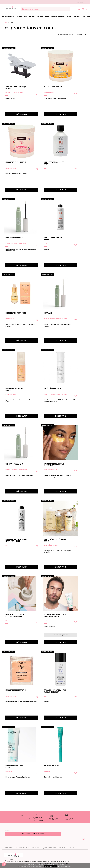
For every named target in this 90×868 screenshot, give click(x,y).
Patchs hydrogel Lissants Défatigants (55, 465)
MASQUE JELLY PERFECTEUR (16, 162)
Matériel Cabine (22, 17)
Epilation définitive (8, 17)
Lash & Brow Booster (14, 238)
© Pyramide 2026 (13, 857)
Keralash (48, 313)
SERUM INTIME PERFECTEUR (16, 313)
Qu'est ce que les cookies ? (64, 866)
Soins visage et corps (58, 17)
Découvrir (22, 114)
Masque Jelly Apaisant (53, 87)
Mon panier (80, 2)
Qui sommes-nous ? (49, 848)
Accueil (5, 23)
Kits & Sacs (86, 17)
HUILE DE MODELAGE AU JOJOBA (53, 239)
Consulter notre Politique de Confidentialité (30, 866)
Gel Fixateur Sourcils (14, 464)
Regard (69, 17)
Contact (62, 848)
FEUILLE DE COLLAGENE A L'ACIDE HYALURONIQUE (15, 616)
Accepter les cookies (50, 866)
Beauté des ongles (43, 17)
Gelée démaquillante (53, 388)
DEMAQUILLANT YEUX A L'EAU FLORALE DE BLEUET (55, 691)
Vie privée (36, 848)
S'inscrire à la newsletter (33, 834)
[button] (4, 865)
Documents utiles (23, 848)
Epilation (32, 17)
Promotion (9, 848)
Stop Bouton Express (53, 766)
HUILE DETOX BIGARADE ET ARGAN (54, 163)
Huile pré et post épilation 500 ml (55, 540)
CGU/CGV (71, 848)
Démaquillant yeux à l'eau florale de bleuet (16, 540)
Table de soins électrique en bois (16, 88)
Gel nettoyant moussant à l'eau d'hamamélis (55, 616)
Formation (77, 17)
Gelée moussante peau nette (15, 766)
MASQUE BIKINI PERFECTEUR (16, 690)
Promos (11, 23)
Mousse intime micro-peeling (14, 389)
